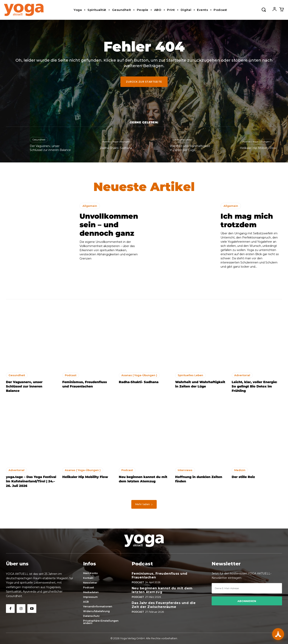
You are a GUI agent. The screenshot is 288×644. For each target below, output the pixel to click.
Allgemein (90, 206)
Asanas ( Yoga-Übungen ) (117, 142)
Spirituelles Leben (182, 140)
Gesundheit (39, 140)
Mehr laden (144, 504)
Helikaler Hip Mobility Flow (258, 148)
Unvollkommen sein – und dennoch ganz (109, 225)
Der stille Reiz (243, 477)
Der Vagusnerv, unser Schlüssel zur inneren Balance (24, 386)
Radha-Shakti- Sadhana (116, 148)
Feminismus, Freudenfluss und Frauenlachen (160, 575)
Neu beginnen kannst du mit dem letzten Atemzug (162, 590)
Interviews (185, 470)
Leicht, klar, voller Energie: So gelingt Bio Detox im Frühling (254, 386)
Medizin (240, 470)
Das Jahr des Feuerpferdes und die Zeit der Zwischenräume (164, 605)
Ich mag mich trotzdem (247, 220)
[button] (264, 9)
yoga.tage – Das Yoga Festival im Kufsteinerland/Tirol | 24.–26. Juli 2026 (31, 481)
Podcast (71, 375)
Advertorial (242, 375)
